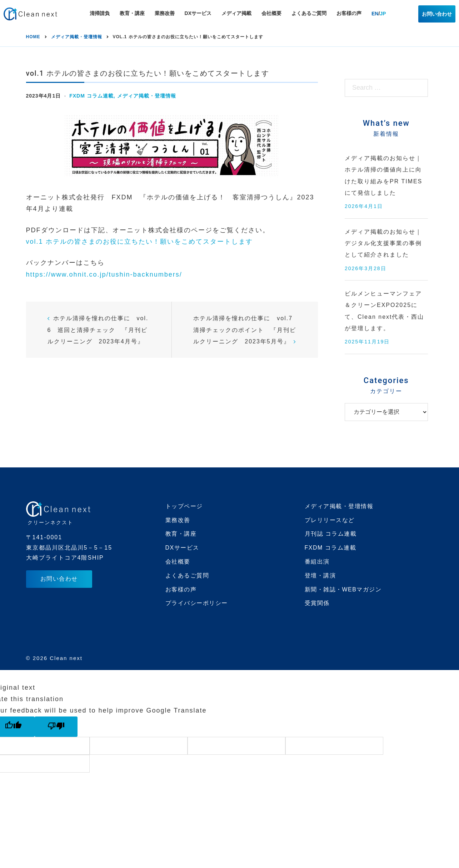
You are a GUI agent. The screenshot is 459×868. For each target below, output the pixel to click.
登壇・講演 (320, 576)
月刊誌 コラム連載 (331, 534)
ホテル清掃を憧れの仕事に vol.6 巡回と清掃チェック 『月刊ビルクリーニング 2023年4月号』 (98, 330)
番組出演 (317, 562)
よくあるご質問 (309, 13)
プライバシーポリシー (197, 603)
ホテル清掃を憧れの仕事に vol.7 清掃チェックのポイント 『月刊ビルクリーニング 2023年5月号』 (246, 330)
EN (375, 14)
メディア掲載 (236, 13)
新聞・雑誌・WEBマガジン (343, 589)
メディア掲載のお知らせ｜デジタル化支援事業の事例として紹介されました (383, 243)
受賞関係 (317, 603)
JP (383, 14)
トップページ (184, 506)
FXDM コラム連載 (91, 96)
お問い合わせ (437, 14)
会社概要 (271, 13)
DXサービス (198, 13)
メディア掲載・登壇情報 (147, 96)
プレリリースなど (330, 520)
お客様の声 (349, 13)
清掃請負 (100, 13)
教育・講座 (132, 13)
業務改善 (165, 13)
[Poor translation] (56, 727)
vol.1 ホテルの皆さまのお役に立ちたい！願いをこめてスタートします (139, 242)
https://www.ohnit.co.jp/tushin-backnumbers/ (104, 274)
